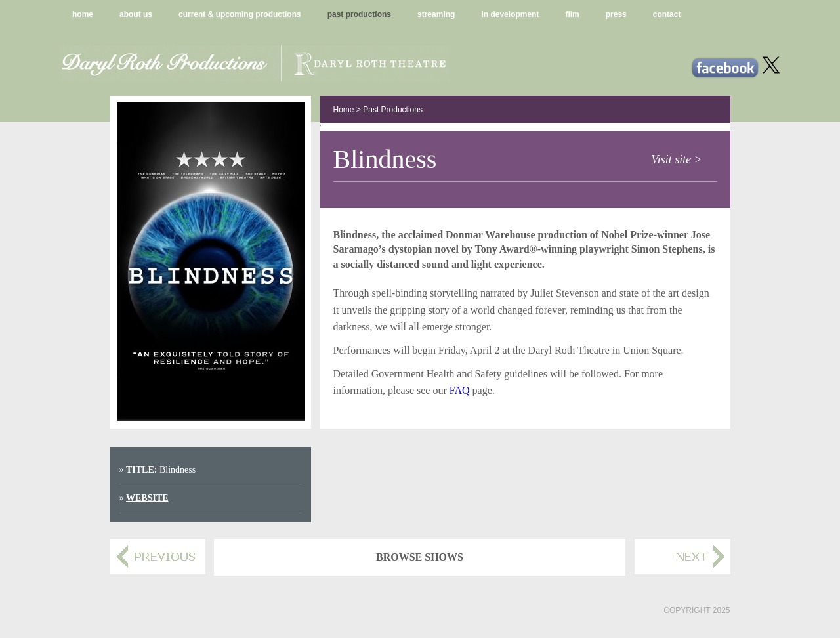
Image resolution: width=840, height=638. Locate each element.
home (83, 14)
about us (136, 14)
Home (344, 110)
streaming (436, 14)
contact (667, 14)
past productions (359, 14)
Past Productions (393, 110)
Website (147, 498)
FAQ (460, 390)
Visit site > (677, 159)
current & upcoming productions (240, 14)
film (572, 14)
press (616, 14)
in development (510, 14)
